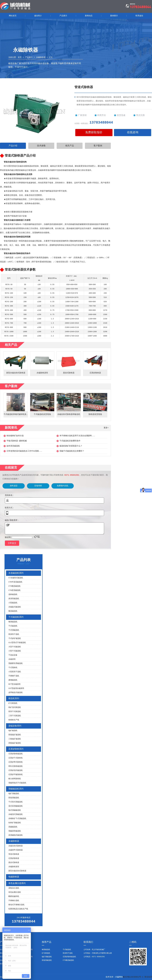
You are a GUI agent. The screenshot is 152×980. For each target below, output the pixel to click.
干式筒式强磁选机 (16, 802)
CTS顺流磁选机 (14, 586)
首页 (20, 57)
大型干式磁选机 (15, 647)
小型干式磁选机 (15, 651)
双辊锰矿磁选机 (15, 735)
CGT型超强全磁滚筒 (16, 688)
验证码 (8, 537)
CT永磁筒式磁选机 (16, 578)
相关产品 (70, 146)
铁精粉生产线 (14, 720)
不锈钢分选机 (14, 901)
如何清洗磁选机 (13, 446)
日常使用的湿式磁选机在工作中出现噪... (24, 451)
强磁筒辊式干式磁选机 (17, 783)
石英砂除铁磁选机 (16, 754)
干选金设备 (13, 655)
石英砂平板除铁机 (16, 775)
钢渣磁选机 (13, 622)
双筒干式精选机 (15, 712)
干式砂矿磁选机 (15, 639)
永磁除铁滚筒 (14, 867)
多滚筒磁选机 (14, 599)
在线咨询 (133, 132)
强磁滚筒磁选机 (15, 831)
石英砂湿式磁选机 (16, 770)
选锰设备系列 (15, 726)
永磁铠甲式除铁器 (16, 850)
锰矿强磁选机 (14, 794)
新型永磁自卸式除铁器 (17, 871)
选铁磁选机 (13, 595)
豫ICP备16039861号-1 (133, 977)
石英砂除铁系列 (16, 749)
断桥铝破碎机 (14, 896)
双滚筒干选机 (14, 634)
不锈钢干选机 (14, 676)
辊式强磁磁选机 (15, 810)
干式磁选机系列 (16, 617)
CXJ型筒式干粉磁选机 (17, 643)
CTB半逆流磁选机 (15, 582)
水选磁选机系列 (16, 573)
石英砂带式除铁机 (16, 762)
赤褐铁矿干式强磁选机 (17, 819)
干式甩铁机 (13, 668)
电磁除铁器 (14, 877)
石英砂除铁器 (14, 858)
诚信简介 (38, 16)
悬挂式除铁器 (14, 863)
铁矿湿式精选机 (15, 707)
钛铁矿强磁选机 (15, 823)
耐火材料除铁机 (15, 779)
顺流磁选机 (13, 611)
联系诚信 (139, 16)
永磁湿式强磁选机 (16, 814)
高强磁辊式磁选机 (16, 835)
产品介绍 (13, 146)
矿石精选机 (13, 703)
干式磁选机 (13, 626)
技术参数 (41, 146)
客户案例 (98, 146)
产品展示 (63, 16)
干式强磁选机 (14, 630)
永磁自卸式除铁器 (16, 846)
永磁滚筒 (12, 659)
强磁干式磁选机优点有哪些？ (72, 451)
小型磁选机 (13, 603)
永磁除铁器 (41, 57)
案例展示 (114, 16)
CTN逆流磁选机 (14, 590)
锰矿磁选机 (13, 731)
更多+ (106, 428)
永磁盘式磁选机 (15, 607)
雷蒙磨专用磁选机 (16, 663)
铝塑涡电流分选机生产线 (18, 909)
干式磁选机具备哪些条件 (70, 441)
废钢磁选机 (13, 680)
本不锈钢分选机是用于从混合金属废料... (77, 436)
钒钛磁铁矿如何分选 (15, 436)
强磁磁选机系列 (16, 789)
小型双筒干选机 (15, 672)
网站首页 (13, 16)
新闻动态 (89, 16)
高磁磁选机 (13, 827)
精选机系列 (14, 699)
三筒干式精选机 (15, 716)
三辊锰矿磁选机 (15, 739)
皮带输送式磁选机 (16, 693)
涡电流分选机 (14, 888)
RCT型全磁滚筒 (14, 684)
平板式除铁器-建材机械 (17, 441)
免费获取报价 (94, 132)
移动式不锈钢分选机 (16, 905)
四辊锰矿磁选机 (15, 743)
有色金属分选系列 (17, 883)
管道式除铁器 (14, 854)
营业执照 (148, 977)
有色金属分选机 (15, 892)
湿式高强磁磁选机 (16, 806)
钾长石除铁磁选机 (16, 766)
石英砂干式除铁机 (16, 758)
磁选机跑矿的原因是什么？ (71, 446)
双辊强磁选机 (14, 798)
